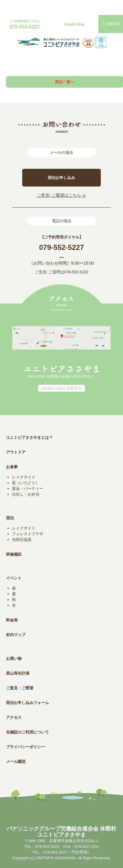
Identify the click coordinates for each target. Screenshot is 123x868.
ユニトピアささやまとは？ (29, 437)
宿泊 (10, 518)
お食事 (12, 467)
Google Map (74, 24)
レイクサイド (24, 477)
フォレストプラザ (28, 534)
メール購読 (16, 762)
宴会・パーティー (28, 489)
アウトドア (16, 452)
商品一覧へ (65, 82)
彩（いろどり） (26, 483)
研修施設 (14, 554)
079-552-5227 (25, 27)
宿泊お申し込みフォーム (27, 703)
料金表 (12, 620)
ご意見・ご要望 (20, 688)
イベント (14, 578)
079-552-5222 (76, 272)
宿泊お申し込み (61, 178)
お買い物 (14, 659)
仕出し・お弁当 (26, 494)
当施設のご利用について (27, 732)
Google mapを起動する (61, 388)
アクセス (14, 717)
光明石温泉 (22, 540)
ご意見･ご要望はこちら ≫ (62, 195)
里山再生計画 (18, 673)
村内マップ (16, 635)
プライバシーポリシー (25, 747)
